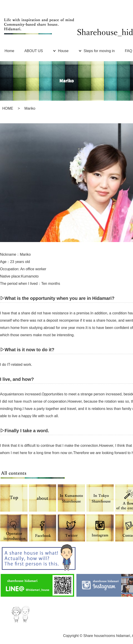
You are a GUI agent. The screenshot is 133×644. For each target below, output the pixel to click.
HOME (8, 108)
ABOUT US (34, 51)
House (63, 51)
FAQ (128, 51)
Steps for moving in (99, 51)
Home (9, 51)
